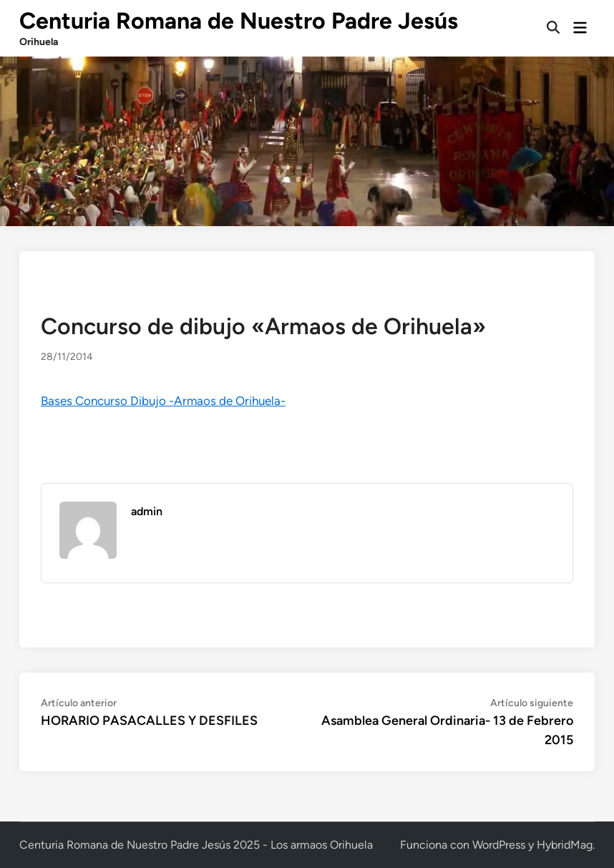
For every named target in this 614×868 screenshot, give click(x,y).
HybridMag (565, 845)
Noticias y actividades (91, 294)
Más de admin (165, 538)
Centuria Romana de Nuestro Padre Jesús (239, 21)
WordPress (499, 845)
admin (147, 511)
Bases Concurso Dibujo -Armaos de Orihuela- (163, 401)
